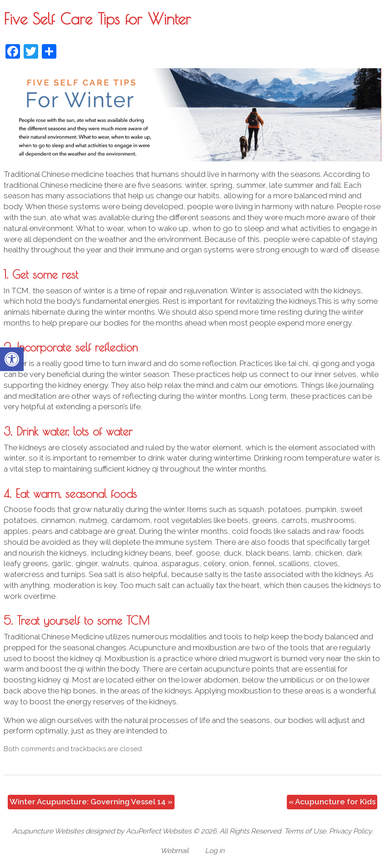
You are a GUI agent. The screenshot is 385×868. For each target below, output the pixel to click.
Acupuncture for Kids (332, 802)
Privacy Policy (350, 831)
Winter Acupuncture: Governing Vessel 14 (91, 802)
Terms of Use (305, 831)
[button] (12, 359)
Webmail (175, 851)
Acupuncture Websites (48, 831)
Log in (215, 851)
